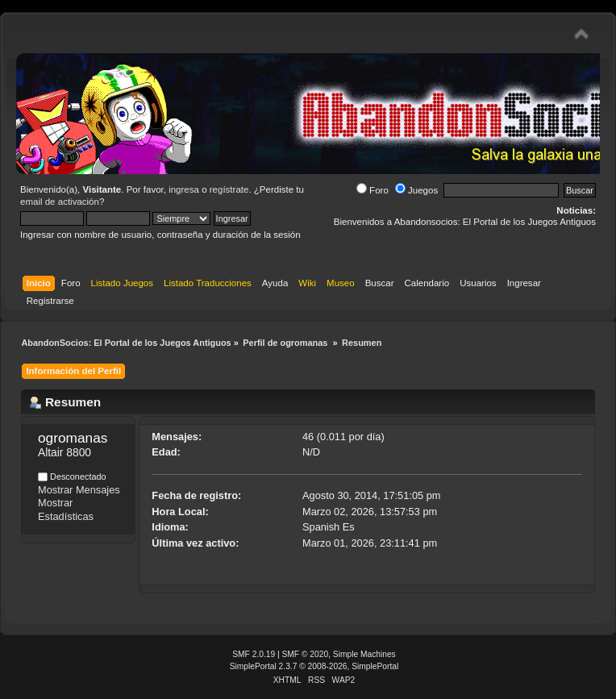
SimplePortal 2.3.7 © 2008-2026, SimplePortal (314, 666)
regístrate (229, 189)
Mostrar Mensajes (79, 490)
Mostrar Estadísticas (66, 510)
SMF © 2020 (306, 654)
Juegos (416, 190)
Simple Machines (364, 654)
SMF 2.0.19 (254, 654)
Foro (373, 190)
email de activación (60, 202)
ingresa (184, 189)
